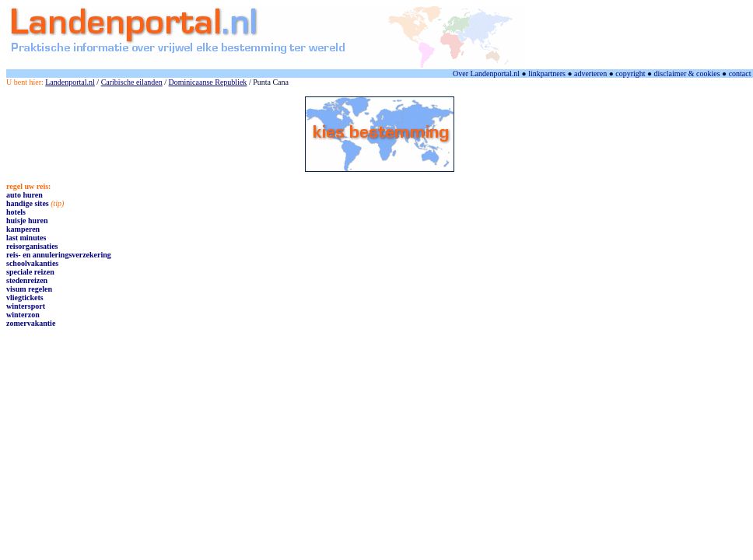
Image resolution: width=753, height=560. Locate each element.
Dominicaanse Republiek (208, 82)
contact (740, 73)
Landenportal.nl (70, 82)
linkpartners (547, 73)
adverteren (590, 73)
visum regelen (29, 289)
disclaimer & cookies (687, 73)
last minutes (26, 238)
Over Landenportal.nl (486, 73)
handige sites (28, 203)
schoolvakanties (32, 263)
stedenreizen (27, 280)
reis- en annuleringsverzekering (59, 255)
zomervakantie (31, 323)
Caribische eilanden (132, 82)
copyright (630, 73)
